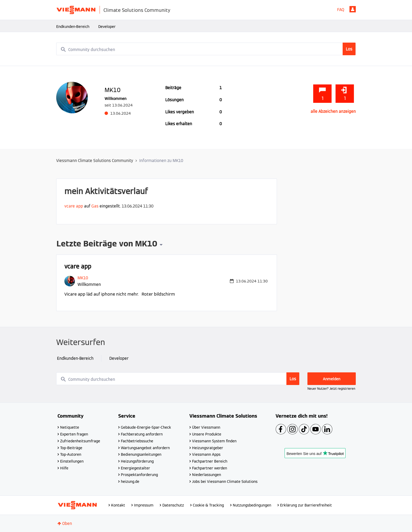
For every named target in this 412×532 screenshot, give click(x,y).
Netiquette (70, 427)
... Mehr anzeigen (252, 294)
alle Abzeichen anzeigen (333, 111)
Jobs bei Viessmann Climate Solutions (225, 482)
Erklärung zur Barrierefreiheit (306, 505)
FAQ (341, 10)
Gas (95, 206)
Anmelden (353, 9)
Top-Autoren (71, 454)
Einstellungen (72, 461)
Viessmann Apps (206, 454)
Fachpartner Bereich (210, 461)
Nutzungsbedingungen (252, 505)
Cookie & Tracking (208, 505)
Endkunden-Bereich (73, 27)
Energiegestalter (135, 468)
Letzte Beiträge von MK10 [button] (107, 244)
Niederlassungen (207, 475)
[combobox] (206, 49)
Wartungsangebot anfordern (145, 448)
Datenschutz (173, 505)
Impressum (144, 505)
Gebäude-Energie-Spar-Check (146, 427)
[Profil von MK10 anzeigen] (83, 278)
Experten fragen (74, 434)
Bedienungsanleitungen (141, 454)
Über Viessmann (206, 427)
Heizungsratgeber (208, 448)
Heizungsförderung (137, 461)
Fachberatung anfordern (142, 434)
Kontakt (118, 505)
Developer (107, 27)
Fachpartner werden (210, 468)
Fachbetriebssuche (137, 441)
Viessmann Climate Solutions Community (95, 161)
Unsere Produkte (207, 434)
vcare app (74, 206)
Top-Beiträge (71, 448)
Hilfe (64, 468)
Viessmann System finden (214, 441)
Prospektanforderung (139, 475)
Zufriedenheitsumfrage (80, 441)
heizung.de (130, 482)
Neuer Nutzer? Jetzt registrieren (331, 389)
